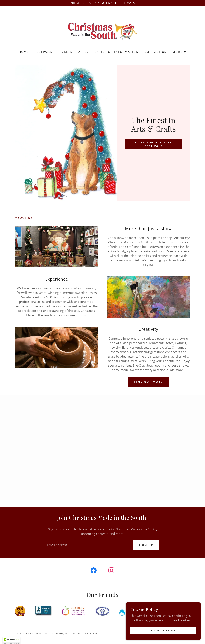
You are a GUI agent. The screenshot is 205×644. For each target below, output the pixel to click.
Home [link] (24, 52)
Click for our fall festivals (154, 144)
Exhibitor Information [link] (117, 52)
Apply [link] (84, 52)
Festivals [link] (44, 52)
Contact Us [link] (156, 52)
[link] (102, 30)
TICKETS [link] (65, 52)
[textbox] (87, 545)
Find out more (148, 382)
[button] (179, 52)
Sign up (146, 545)
